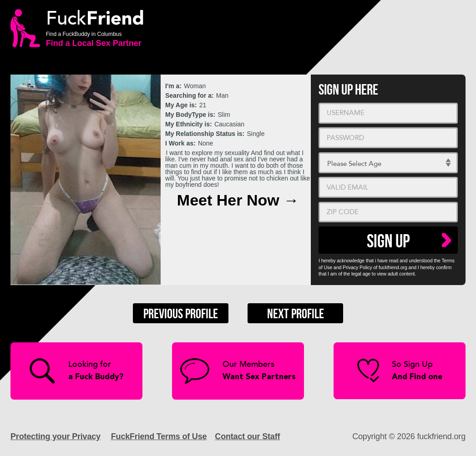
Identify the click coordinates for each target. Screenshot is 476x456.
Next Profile (296, 314)
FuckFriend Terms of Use (159, 436)
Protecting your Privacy (56, 436)
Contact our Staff (247, 436)
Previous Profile (181, 314)
